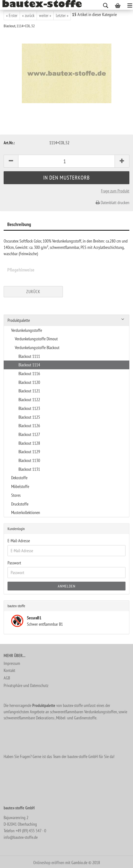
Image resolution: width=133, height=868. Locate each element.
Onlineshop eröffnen (49, 863)
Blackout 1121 (29, 391)
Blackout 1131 (29, 469)
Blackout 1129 (29, 452)
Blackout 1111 (29, 356)
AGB (7, 678)
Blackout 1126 (29, 426)
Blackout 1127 (29, 434)
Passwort (14, 563)
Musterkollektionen (26, 512)
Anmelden (67, 586)
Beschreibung (19, 224)
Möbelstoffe (20, 486)
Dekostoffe (19, 478)
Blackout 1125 (29, 417)
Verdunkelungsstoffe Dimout (36, 339)
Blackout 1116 (29, 374)
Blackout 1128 (29, 443)
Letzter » (62, 15)
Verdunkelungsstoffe (27, 330)
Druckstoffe (20, 504)
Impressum (12, 663)
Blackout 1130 (29, 460)
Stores (16, 495)
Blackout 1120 (29, 382)
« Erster (12, 15)
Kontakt (9, 670)
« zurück (28, 15)
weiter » (45, 15)
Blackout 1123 (29, 408)
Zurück (33, 292)
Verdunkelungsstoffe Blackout (37, 348)
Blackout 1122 (29, 400)
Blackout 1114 (29, 365)
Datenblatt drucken (112, 203)
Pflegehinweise (21, 270)
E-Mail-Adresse (19, 541)
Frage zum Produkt (115, 191)
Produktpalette (19, 320)
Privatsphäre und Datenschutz (26, 685)
